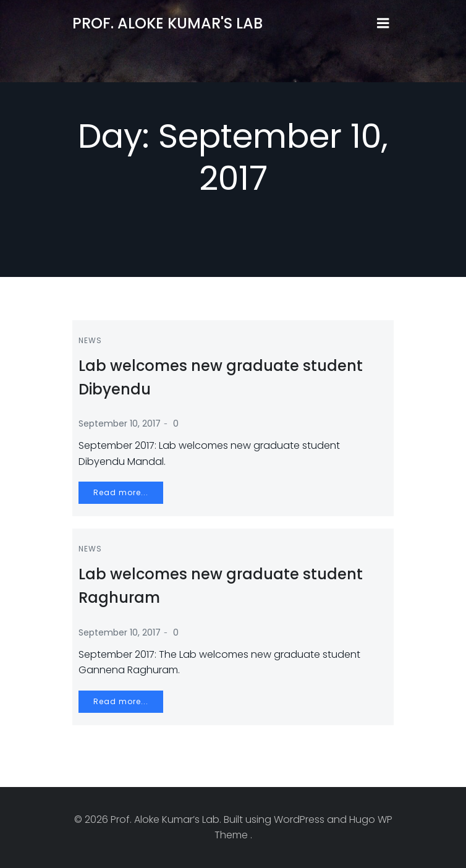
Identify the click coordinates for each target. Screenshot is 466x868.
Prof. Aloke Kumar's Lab (167, 23)
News (90, 340)
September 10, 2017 (120, 423)
